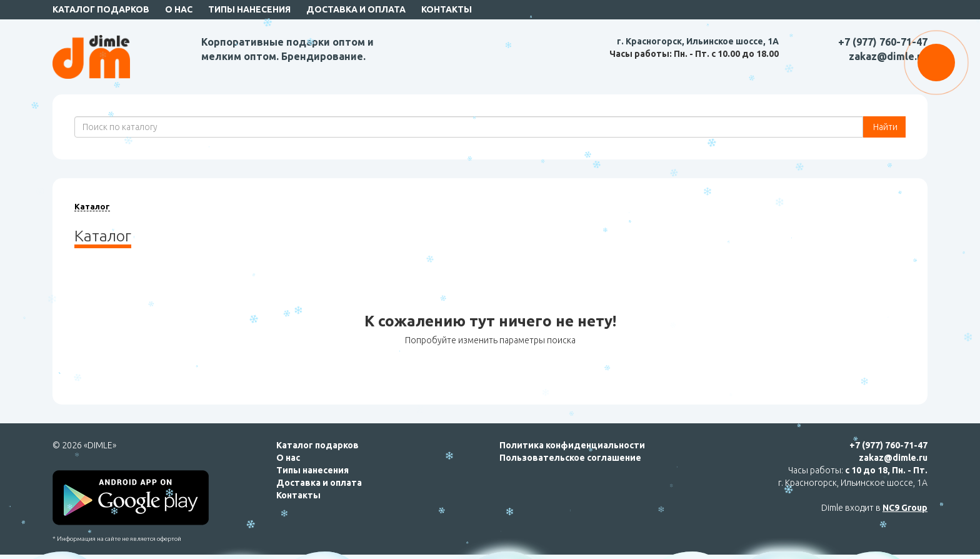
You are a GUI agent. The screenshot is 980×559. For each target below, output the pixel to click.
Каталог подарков (101, 9)
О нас (179, 9)
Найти (884, 127)
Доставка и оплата (356, 9)
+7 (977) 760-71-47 (883, 42)
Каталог (92, 206)
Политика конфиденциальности (572, 445)
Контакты (447, 9)
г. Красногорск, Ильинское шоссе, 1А (698, 41)
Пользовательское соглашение (570, 458)
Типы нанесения (249, 9)
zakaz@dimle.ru (888, 56)
